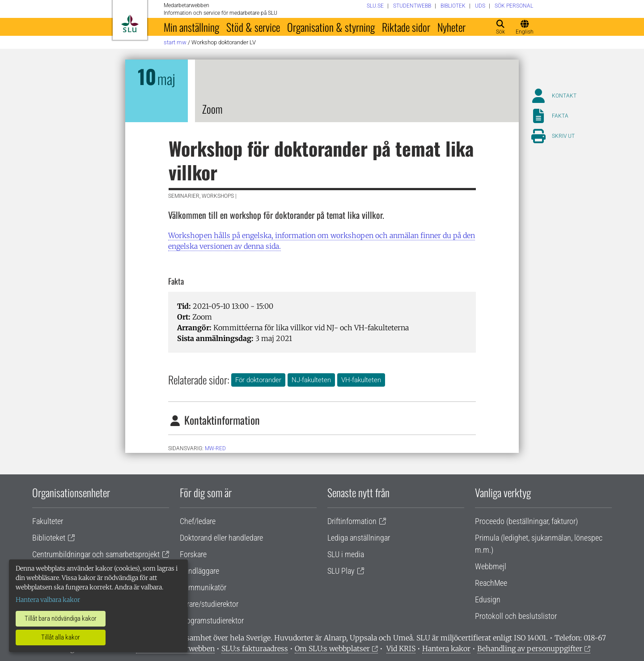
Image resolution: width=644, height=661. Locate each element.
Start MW (175, 42)
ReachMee (491, 583)
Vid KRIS (401, 648)
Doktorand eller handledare (221, 538)
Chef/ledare (198, 521)
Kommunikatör (203, 587)
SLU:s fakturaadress (255, 648)
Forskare (193, 554)
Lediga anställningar (359, 538)
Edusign (488, 599)
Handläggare (199, 571)
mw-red (215, 448)
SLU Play (341, 571)
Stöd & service (253, 27)
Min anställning (191, 27)
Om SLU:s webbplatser (332, 648)
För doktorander (258, 380)
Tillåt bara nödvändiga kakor (61, 618)
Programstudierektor (212, 620)
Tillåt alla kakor (61, 637)
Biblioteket (49, 538)
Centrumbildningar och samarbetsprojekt (96, 554)
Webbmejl (491, 566)
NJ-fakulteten (311, 380)
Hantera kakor (446, 648)
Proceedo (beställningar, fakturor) (526, 521)
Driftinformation (352, 521)
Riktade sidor (406, 27)
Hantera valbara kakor (48, 600)
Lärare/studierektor (209, 604)
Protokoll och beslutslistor (516, 616)
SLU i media (346, 554)
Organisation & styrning (331, 27)
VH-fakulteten (361, 380)
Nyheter (451, 27)
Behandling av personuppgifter (530, 648)
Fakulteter (48, 521)
